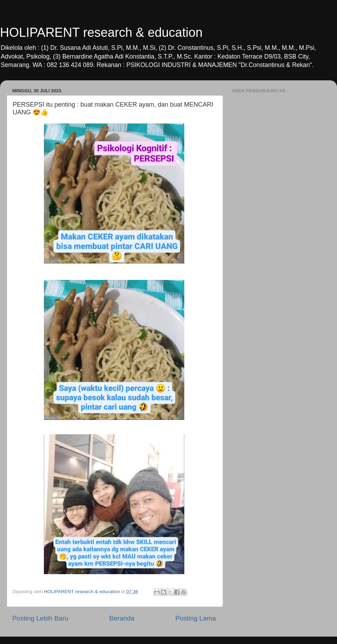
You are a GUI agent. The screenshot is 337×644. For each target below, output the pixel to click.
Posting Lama (196, 618)
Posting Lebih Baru (40, 618)
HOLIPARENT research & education (101, 32)
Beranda (122, 618)
